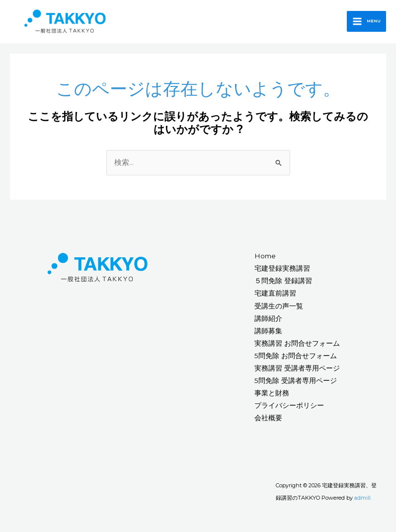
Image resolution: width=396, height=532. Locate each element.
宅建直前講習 (275, 297)
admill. (363, 501)
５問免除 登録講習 (283, 284)
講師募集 (268, 334)
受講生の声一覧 (279, 309)
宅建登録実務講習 (282, 271)
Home (265, 259)
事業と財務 (272, 396)
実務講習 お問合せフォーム (297, 346)
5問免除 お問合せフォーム (296, 359)
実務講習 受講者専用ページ (297, 371)
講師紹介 (268, 321)
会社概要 (268, 421)
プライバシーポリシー (289, 408)
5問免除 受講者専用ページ (296, 383)
